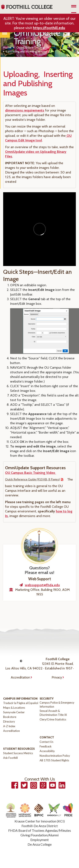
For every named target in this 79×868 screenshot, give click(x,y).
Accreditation (20, 677)
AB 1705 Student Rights (54, 760)
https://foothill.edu (49, 28)
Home (7, 47)
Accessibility (47, 751)
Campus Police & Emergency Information (57, 705)
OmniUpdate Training (30, 47)
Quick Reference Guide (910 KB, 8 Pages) (32, 479)
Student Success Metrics (18, 753)
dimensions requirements (25, 110)
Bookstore (10, 717)
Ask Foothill (10, 758)
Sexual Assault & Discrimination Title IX (53, 713)
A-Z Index (9, 726)
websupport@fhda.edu (42, 585)
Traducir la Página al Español (21, 703)
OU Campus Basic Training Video (31, 473)
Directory (9, 722)
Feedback (46, 746)
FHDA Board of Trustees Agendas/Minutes (40, 830)
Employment (39, 840)
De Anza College (40, 844)
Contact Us (46, 742)
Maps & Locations (14, 708)
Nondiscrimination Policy (55, 756)
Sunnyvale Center (14, 712)
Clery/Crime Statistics (53, 719)
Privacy (57, 677)
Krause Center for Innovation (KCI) (40, 821)
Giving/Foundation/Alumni (39, 835)
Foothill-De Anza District (40, 826)
